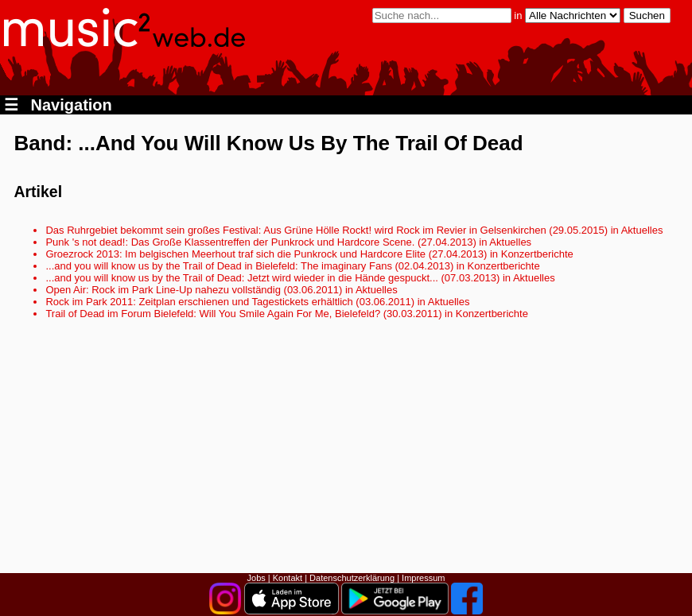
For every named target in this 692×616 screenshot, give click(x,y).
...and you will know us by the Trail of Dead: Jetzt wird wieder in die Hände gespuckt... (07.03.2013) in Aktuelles (300, 278)
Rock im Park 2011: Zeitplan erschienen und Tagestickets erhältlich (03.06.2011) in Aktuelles (257, 302)
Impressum (423, 578)
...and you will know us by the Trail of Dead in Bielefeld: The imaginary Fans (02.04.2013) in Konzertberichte (292, 266)
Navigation (58, 105)
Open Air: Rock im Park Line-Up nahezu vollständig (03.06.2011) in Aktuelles (221, 290)
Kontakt (288, 578)
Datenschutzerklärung (352, 578)
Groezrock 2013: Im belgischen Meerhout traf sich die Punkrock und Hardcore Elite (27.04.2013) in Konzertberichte (309, 254)
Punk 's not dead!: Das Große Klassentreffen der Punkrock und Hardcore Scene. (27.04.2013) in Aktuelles (288, 242)
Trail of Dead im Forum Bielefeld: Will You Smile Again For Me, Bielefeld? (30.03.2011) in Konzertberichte (286, 314)
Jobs (257, 578)
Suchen (647, 15)
